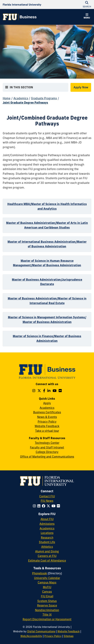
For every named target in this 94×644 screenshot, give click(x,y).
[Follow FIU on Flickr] (59, 506)
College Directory (47, 452)
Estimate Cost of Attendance (47, 561)
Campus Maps (47, 582)
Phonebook (40, 573)
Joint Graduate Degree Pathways (25, 103)
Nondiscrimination (47, 610)
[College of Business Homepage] (20, 17)
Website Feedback (47, 426)
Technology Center (47, 443)
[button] (87, 17)
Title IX (47, 615)
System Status (47, 601)
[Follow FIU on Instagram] (35, 506)
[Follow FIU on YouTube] (54, 506)
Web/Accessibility (31, 636)
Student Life (47, 542)
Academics (21, 98)
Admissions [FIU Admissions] (47, 524)
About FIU (47, 519)
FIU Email (47, 596)
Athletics (47, 547)
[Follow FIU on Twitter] (49, 506)
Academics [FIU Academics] (47, 528)
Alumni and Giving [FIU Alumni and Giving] (47, 551)
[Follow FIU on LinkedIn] (40, 506)
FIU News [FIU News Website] (47, 501)
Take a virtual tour (47, 431)
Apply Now (81, 87)
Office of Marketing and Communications (47, 457)
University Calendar (47, 578)
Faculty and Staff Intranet (47, 447)
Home (7, 98)
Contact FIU (47, 496)
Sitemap (69, 636)
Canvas (47, 592)
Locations (47, 533)
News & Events (47, 417)
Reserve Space (47, 605)
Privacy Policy (47, 422)
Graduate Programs (44, 98)
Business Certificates (47, 412)
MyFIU (47, 587)
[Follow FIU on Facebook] (44, 506)
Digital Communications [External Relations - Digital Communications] (41, 631)
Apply (47, 403)
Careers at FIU (47, 556)
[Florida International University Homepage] (22, 4)
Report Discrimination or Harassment (47, 619)
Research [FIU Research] (47, 538)
